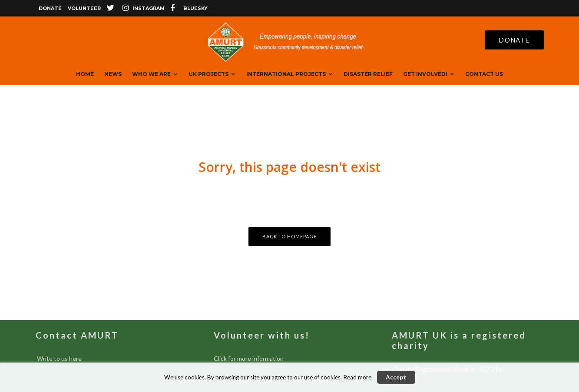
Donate (50, 8)
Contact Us (484, 74)
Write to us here (59, 358)
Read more (357, 377)
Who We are (151, 74)
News (113, 74)
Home (85, 74)
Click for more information (249, 358)
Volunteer (84, 8)
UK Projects (208, 74)
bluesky (195, 8)
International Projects (286, 74)
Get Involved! (425, 74)
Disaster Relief (368, 74)
